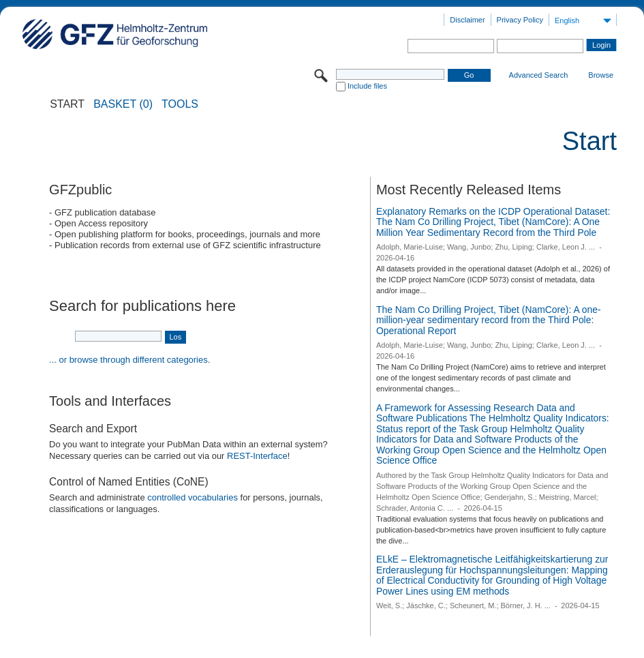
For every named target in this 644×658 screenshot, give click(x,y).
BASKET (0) (123, 104)
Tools (180, 104)
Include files (367, 86)
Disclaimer (467, 20)
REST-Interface (257, 456)
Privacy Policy (520, 20)
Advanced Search (539, 75)
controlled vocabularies (193, 497)
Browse (601, 75)
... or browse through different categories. (129, 360)
